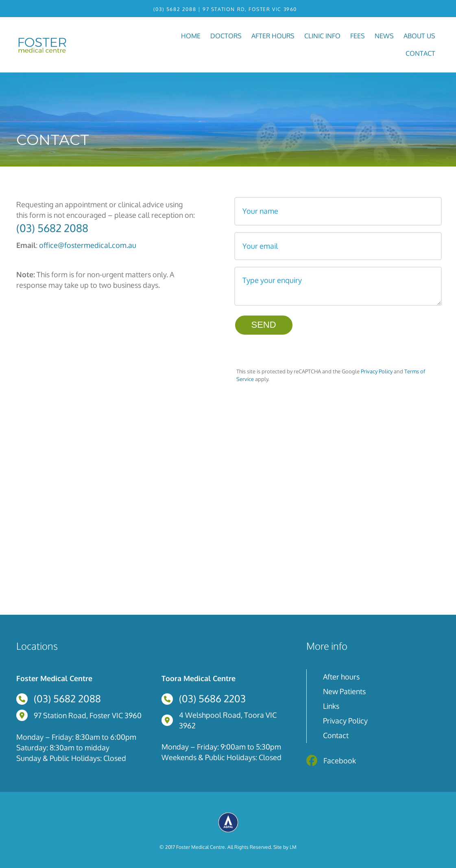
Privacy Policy (377, 368)
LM (293, 843)
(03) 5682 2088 (174, 9)
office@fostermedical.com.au (88, 245)
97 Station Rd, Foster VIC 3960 (250, 9)
